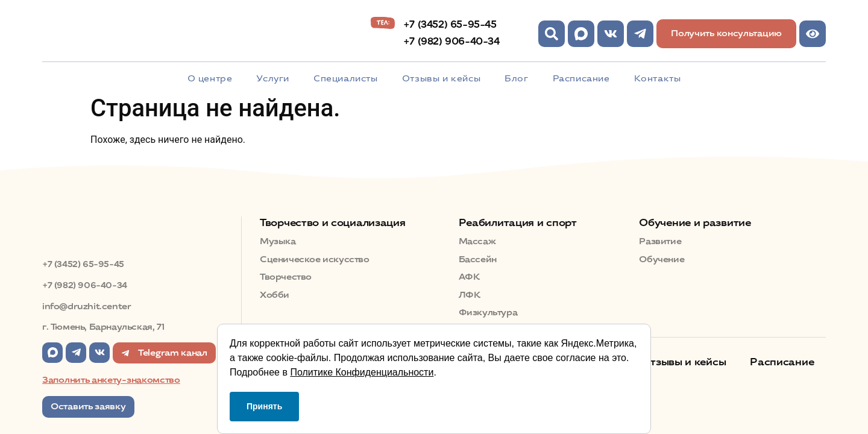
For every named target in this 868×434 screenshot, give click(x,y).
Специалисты (346, 79)
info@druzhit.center (86, 307)
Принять (264, 406)
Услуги (273, 79)
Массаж (477, 241)
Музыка (278, 241)
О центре (210, 79)
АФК (469, 277)
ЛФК (470, 295)
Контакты (658, 79)
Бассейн (478, 259)
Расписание (581, 79)
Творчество (286, 277)
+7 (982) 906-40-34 (451, 41)
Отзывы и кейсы (441, 79)
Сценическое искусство (315, 259)
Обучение (662, 259)
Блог (516, 79)
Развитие (660, 241)
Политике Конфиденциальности (362, 372)
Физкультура (488, 313)
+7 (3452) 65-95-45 (450, 24)
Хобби (275, 295)
